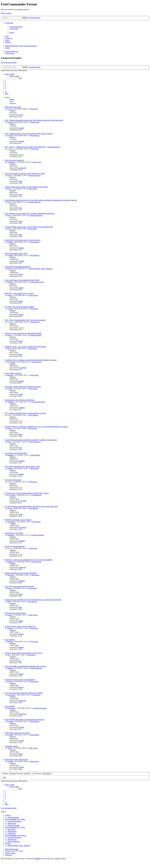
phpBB (37, 859)
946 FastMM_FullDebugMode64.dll (18, 267)
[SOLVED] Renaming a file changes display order (22, 466)
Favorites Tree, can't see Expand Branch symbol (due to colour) (27, 493)
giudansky (11, 535)
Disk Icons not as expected (14, 160)
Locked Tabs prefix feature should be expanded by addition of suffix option (31, 440)
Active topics (10, 53)
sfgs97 (10, 748)
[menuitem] (16, 27)
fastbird (10, 282)
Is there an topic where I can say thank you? (20, 626)
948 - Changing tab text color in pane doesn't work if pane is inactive (29, 134)
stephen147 (11, 562)
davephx (10, 375)
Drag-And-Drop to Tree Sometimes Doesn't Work (22, 280)
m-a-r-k (10, 109)
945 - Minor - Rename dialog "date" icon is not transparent (25, 320)
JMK (9, 602)
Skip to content (6, 13)
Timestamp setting (11, 746)
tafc (9, 655)
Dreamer (10, 149)
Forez (9, 175)
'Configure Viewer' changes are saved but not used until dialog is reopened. (31, 360)
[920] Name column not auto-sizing (17, 733)
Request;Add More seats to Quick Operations (21, 573)
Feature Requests (35, 175)
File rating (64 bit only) (13, 480)
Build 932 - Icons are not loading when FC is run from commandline (29, 560)
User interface (10, 640)
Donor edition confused (13, 373)
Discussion (34, 109)
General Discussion (36, 215)
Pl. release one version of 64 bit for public (20, 307)
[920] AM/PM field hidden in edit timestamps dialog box (25, 720)
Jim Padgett (11, 522)
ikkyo (9, 349)
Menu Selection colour (13, 107)
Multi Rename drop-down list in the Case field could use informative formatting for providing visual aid (41, 200)
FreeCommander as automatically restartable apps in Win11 (26, 666)
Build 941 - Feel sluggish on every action (19, 293)
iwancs (10, 295)
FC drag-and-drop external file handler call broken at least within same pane (31, 506)
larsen (9, 428)
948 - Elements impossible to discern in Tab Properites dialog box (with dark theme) (34, 120)
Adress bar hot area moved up (15, 613)
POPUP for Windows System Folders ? (19, 520)
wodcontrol (11, 695)
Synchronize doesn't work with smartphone (20, 680)
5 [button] (6, 88)
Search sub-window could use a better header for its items (25, 174)
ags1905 (10, 761)
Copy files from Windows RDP (16, 453)
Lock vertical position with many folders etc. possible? (24, 693)
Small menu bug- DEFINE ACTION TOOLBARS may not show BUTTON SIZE (33, 600)
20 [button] (6, 92)
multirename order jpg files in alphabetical (20, 400)
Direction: (43, 774)
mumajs (10, 628)
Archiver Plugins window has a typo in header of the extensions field (29, 227)
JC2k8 (10, 389)
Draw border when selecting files (17, 759)
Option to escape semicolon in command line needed (23, 333)
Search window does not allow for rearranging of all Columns (26, 187)
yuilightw (11, 402)
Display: (10, 774)
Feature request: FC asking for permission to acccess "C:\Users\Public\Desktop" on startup (36, 427)
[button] (9, 74)
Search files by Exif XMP (14, 533)
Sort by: (26, 774)
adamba (10, 668)
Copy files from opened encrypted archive (20, 586)
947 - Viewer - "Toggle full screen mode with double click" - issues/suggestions (33, 147)
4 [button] (6, 86)
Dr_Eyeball (11, 362)
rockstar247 (11, 162)
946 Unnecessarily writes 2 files (16, 253)
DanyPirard (11, 708)
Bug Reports (35, 122)
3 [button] (6, 84)
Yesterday (11, 575)
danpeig (10, 642)
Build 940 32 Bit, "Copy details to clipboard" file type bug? (26, 347)
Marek (10, 415)
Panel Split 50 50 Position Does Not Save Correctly (23, 240)
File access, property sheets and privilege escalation (23, 387)
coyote (10, 508)
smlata (10, 615)
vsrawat (10, 309)
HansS (10, 335)
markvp (10, 682)
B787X (10, 269)
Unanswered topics (12, 51)
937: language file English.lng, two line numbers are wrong (26, 413)
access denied (10, 706)
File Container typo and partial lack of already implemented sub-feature (30, 213)
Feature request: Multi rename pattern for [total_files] (24, 653)
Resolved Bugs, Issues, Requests (41, 269)
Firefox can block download (15, 546)
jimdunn (10, 242)
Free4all (10, 122)
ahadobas (11, 455)
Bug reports (37, 162)
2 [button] (6, 82)
